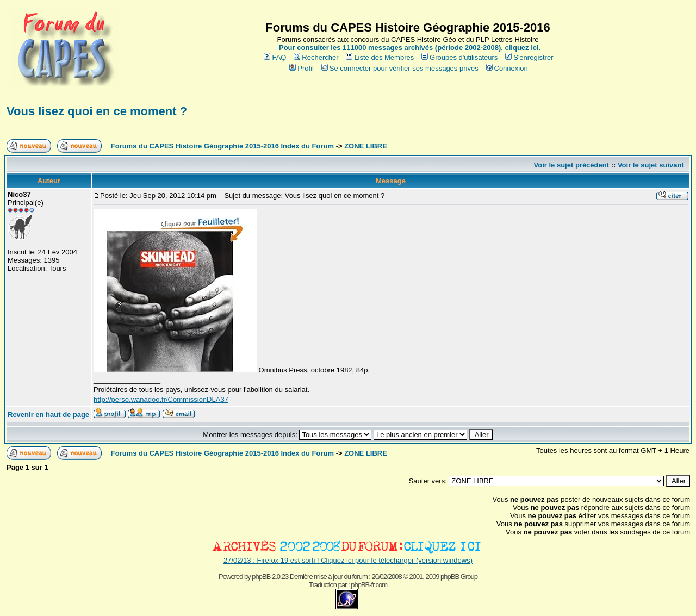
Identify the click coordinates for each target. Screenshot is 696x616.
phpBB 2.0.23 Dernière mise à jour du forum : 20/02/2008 (327, 577)
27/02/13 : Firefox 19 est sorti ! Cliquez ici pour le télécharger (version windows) (348, 560)
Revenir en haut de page (48, 415)
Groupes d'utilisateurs (459, 57)
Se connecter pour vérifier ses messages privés (400, 68)
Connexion (507, 68)
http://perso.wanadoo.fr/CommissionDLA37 (161, 399)
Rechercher (316, 57)
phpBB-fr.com (369, 585)
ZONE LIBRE (366, 146)
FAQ (275, 57)
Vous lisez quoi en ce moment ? (97, 111)
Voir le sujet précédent (571, 165)
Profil (302, 68)
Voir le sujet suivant (651, 165)
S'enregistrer (529, 57)
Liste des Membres (380, 57)
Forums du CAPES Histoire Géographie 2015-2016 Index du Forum (222, 146)
